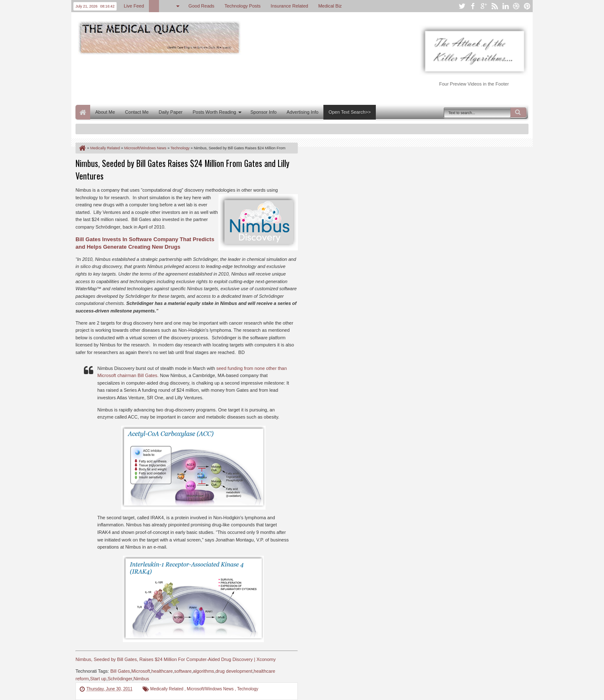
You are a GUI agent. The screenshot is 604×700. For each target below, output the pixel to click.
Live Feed (134, 6)
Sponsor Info (263, 112)
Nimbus (141, 679)
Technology (248, 689)
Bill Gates (120, 671)
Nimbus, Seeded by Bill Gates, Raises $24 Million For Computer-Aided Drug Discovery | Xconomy (176, 659)
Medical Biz (330, 6)
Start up (98, 679)
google (484, 6)
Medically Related (167, 689)
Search (518, 112)
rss (495, 6)
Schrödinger (120, 679)
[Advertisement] (228, 79)
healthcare (162, 671)
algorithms (204, 671)
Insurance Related (289, 6)
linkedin (505, 6)
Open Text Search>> (350, 112)
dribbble (516, 6)
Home (83, 112)
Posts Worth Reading (214, 112)
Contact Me (137, 112)
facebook (473, 6)
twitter (462, 6)
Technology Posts (242, 6)
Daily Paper (171, 112)
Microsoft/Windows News (211, 689)
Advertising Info (302, 112)
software (183, 671)
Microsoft (141, 671)
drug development (234, 671)
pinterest (527, 6)
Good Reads (201, 6)
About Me (105, 112)
